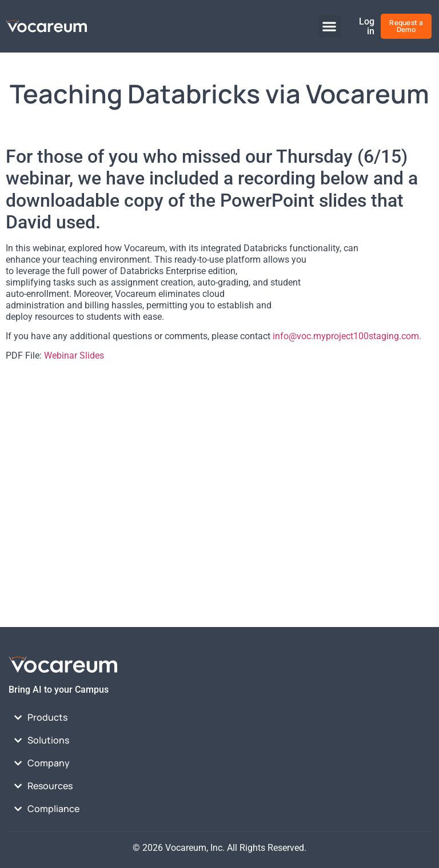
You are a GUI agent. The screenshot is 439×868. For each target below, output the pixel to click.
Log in (367, 26)
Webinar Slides (74, 355)
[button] (330, 27)
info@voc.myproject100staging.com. (347, 336)
